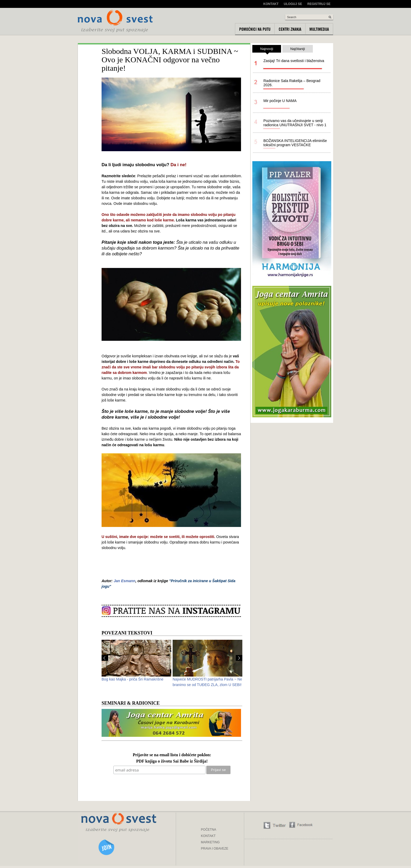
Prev (105, 658)
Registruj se (319, 4)
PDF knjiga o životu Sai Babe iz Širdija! (172, 761)
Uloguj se (293, 4)
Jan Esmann (124, 581)
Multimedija (319, 29)
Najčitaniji (298, 49)
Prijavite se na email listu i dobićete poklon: (172, 755)
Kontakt (271, 4)
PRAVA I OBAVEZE (215, 849)
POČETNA (209, 830)
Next (239, 658)
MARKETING (210, 842)
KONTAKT (208, 836)
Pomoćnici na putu (255, 29)
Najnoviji (267, 50)
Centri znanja (290, 29)
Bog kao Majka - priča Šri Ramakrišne (132, 679)
